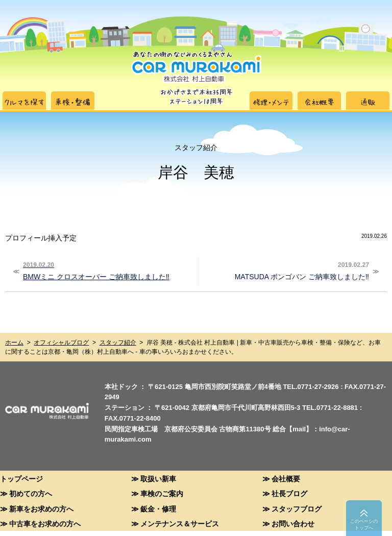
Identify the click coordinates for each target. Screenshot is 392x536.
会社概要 (286, 479)
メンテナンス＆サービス (180, 523)
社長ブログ (289, 493)
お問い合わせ (293, 523)
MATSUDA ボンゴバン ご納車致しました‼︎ (285, 270)
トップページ (21, 479)
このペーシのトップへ (364, 525)
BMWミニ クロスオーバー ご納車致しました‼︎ (107, 270)
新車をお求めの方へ (41, 509)
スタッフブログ (297, 509)
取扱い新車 (158, 479)
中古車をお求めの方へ (45, 523)
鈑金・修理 (158, 509)
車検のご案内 (162, 493)
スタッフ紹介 (118, 343)
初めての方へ (31, 493)
